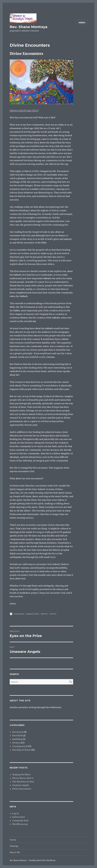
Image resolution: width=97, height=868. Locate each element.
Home (13, 840)
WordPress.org (20, 824)
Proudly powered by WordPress (42, 860)
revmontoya (19, 614)
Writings (14, 846)
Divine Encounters (22, 789)
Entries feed (18, 817)
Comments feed (20, 821)
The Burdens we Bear (23, 782)
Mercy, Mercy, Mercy (23, 778)
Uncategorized (20, 746)
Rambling (17, 739)
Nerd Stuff (17, 736)
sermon (53, 614)
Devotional (18, 732)
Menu (82, 23)
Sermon (44, 614)
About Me (15, 852)
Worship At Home (21, 750)
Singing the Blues (21, 774)
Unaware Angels (21, 785)
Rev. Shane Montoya (29, 27)
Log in (16, 813)
